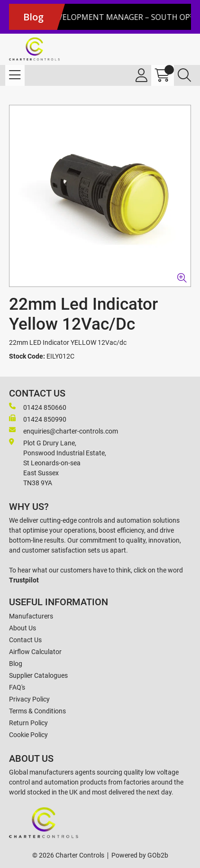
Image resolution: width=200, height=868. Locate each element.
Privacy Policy (29, 699)
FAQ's (17, 687)
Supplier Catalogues (38, 675)
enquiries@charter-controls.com (64, 431)
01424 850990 (38, 419)
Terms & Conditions (37, 711)
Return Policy (28, 723)
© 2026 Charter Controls (68, 855)
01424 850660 (38, 407)
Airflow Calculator (35, 652)
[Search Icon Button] (184, 75)
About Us (23, 628)
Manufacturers (31, 616)
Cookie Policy (28, 735)
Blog (16, 664)
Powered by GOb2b (140, 855)
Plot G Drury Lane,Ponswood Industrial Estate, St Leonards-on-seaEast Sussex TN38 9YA (58, 462)
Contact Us (25, 640)
